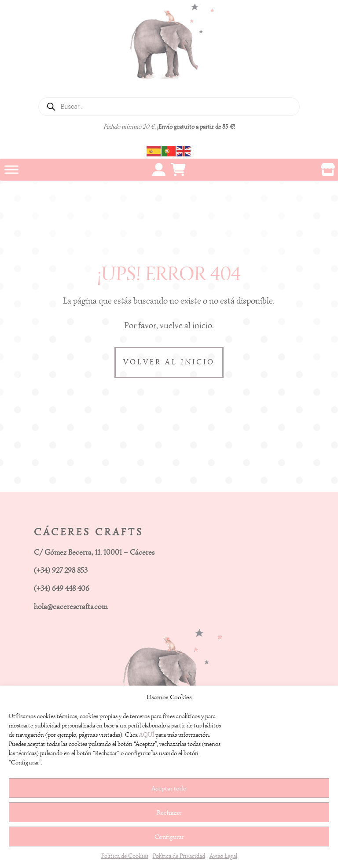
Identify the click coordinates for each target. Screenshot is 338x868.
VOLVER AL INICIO (169, 362)
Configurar (169, 837)
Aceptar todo (169, 788)
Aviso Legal (223, 856)
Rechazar (169, 812)
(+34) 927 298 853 (61, 570)
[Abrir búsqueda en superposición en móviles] (169, 107)
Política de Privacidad (179, 856)
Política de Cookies (125, 856)
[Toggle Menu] (11, 169)
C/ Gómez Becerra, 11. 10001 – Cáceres (94, 552)
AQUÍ (147, 735)
